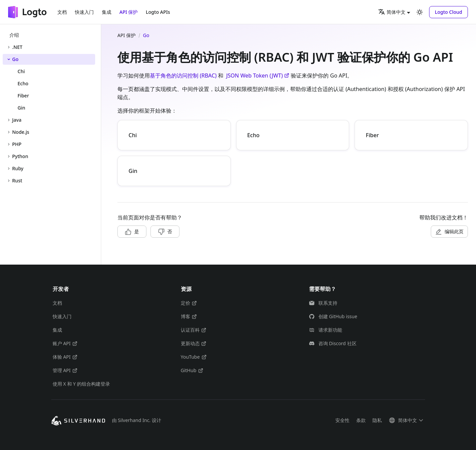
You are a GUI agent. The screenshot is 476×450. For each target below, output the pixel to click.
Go (15, 59)
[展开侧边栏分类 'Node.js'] (9, 132)
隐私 (377, 420)
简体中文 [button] (392, 12)
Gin (133, 171)
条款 (361, 420)
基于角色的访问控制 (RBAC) (183, 76)
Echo (254, 135)
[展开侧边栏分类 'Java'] (9, 120)
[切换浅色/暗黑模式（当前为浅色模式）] (420, 12)
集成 (107, 12)
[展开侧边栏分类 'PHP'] (9, 144)
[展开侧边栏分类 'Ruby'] (9, 169)
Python (20, 156)
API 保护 (129, 12)
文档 (62, 12)
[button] (449, 12)
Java (17, 120)
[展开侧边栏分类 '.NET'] (9, 47)
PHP (17, 144)
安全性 (342, 420)
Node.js (21, 132)
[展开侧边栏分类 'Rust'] (9, 181)
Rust (17, 181)
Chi (133, 135)
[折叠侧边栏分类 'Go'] (9, 59)
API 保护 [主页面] (127, 35)
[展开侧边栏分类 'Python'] (9, 156)
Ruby (18, 168)
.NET (17, 47)
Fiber (372, 135)
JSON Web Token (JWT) (258, 76)
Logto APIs (158, 12)
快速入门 (84, 12)
